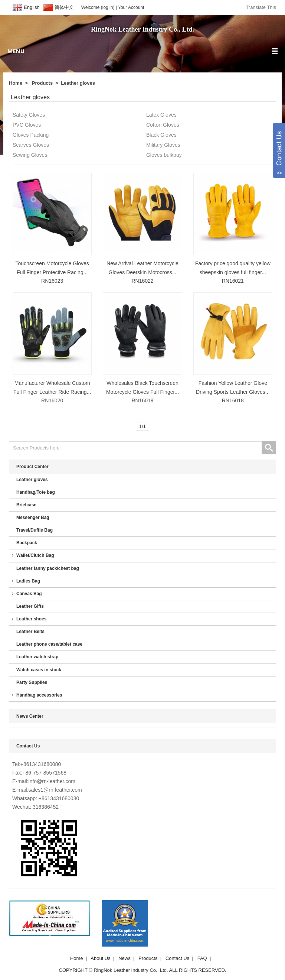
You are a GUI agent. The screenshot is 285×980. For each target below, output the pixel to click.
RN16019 (142, 400)
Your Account (131, 7)
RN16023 (52, 281)
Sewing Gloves (30, 155)
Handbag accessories (39, 695)
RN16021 (233, 281)
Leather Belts (30, 632)
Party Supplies (32, 682)
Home (16, 83)
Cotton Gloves (163, 125)
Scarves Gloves (31, 145)
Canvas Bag (29, 594)
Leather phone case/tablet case (49, 644)
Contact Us (177, 958)
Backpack (27, 543)
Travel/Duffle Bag (35, 530)
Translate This (261, 7)
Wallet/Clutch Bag (35, 555)
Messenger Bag (33, 517)
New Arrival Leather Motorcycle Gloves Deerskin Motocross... (142, 268)
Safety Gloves (29, 115)
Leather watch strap (37, 657)
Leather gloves (78, 83)
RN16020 (52, 400)
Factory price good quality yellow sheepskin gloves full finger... (233, 268)
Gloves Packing (31, 135)
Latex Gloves (161, 115)
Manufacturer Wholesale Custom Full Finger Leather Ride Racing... (52, 387)
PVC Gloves (27, 125)
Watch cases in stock (39, 670)
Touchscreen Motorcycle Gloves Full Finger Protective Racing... (52, 268)
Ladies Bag (28, 581)
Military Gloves (163, 145)
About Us (100, 958)
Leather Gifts (30, 606)
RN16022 (142, 281)
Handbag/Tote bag (36, 492)
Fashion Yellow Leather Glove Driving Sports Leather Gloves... (233, 387)
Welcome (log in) (98, 7)
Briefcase (26, 505)
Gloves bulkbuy (164, 155)
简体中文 (64, 7)
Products (42, 83)
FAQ (202, 958)
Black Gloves (161, 135)
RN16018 (233, 400)
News (125, 958)
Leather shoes (31, 619)
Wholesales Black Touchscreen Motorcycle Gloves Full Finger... (142, 387)
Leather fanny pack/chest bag (48, 568)
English (32, 7)
